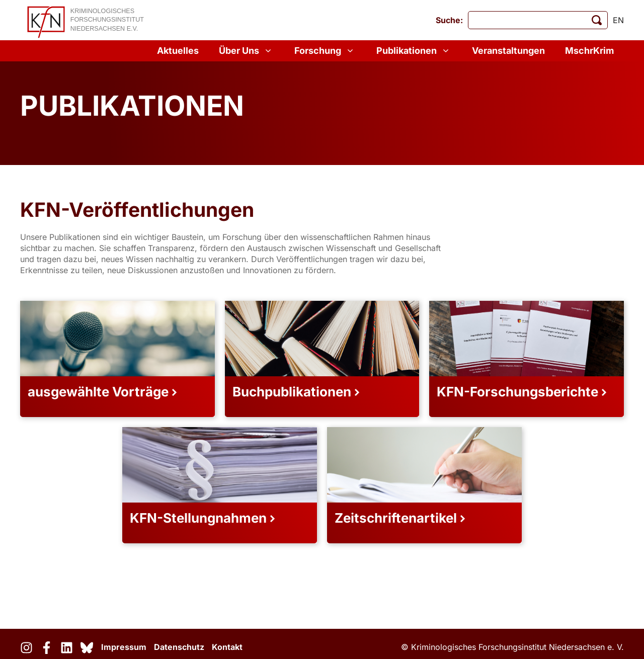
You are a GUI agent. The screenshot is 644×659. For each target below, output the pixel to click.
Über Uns (247, 51)
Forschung (325, 51)
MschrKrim (589, 51)
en (618, 20)
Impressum (124, 647)
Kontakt (227, 647)
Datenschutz (179, 647)
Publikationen (414, 51)
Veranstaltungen (508, 51)
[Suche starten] (597, 20)
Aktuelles (178, 51)
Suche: (449, 20)
